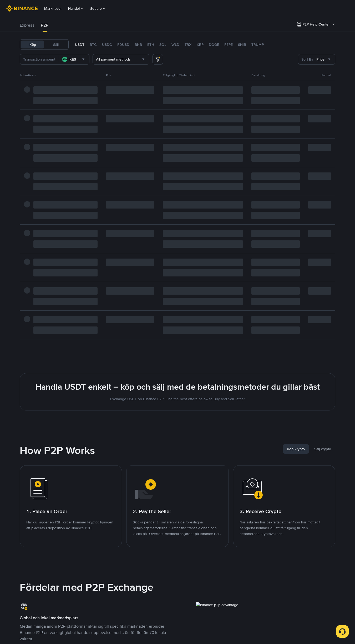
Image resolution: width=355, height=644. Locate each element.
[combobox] (74, 59)
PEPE (229, 44)
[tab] (27, 25)
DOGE (214, 44)
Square (98, 8)
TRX (188, 44)
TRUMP (258, 44)
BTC (93, 44)
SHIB (242, 44)
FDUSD (123, 44)
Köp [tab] (33, 44)
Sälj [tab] (56, 44)
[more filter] (158, 59)
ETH (151, 44)
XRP (200, 44)
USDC (107, 44)
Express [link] (27, 25)
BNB (138, 44)
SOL (163, 44)
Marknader (53, 8)
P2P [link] (45, 25)
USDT (80, 44)
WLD (175, 44)
